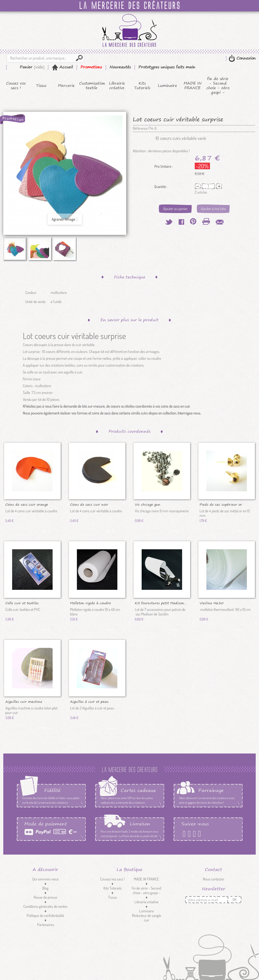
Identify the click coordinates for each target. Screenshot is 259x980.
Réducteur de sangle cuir (147, 918)
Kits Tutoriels (142, 86)
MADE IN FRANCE (193, 86)
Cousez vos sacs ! (16, 86)
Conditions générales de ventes (45, 906)
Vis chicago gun (148, 504)
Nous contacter (214, 879)
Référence (140, 128)
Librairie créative (117, 86)
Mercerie (66, 86)
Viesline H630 (212, 603)
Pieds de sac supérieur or (221, 504)
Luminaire (167, 86)
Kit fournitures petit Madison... (161, 603)
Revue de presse (45, 897)
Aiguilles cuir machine (24, 701)
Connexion (245, 58)
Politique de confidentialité (45, 916)
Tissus (41, 86)
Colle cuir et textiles (22, 603)
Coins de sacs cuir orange (27, 504)
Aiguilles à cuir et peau (89, 701)
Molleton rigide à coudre (91, 603)
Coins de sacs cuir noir (89, 504)
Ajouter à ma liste (213, 209)
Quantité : (161, 187)
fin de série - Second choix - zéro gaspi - (218, 86)
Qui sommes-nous (46, 879)
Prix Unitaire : (163, 166)
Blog (45, 888)
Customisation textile (92, 86)
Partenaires (46, 925)
